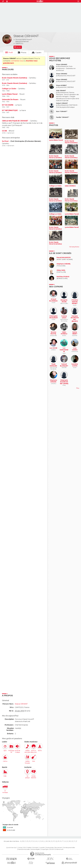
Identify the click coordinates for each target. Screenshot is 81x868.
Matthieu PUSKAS (63, 277)
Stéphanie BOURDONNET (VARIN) (64, 382)
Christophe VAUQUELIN (53, 317)
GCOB (4, 131)
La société (42, 848)
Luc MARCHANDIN (64, 350)
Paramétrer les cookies (24, 849)
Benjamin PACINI (64, 301)
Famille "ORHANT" (63, 117)
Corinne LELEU (64, 317)
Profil (11, 53)
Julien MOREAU (70, 186)
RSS (25, 848)
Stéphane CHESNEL (64, 264)
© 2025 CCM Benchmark (57, 849)
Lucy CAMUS (75, 349)
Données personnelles (69, 848)
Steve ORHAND (62, 65)
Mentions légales (35, 849)
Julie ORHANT (61, 91)
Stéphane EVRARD (54, 381)
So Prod (5, 141)
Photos (24, 53)
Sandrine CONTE (75, 365)
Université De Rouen (10, 100)
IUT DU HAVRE (8, 105)
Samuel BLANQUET (64, 365)
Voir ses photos (74, 247)
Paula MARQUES (53, 365)
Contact (20, 848)
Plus (78, 388)
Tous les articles (50, 848)
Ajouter (18, 47)
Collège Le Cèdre (9, 89)
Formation (36, 848)
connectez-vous (17, 61)
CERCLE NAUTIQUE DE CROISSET (15, 121)
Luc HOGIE (53, 348)
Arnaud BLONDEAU (53, 300)
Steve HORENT (61, 85)
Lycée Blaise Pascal (10, 94)
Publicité (29, 848)
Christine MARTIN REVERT (75, 302)
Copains (38, 53)
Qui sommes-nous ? (12, 848)
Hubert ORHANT (62, 103)
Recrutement (58, 848)
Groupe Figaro (45, 849)
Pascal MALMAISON (64, 258)
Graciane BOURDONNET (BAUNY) (75, 319)
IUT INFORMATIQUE (10, 110)
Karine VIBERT (75, 333)
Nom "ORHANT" (62, 111)
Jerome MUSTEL (53, 333)
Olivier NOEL (61, 270)
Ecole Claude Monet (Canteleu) (15, 78)
